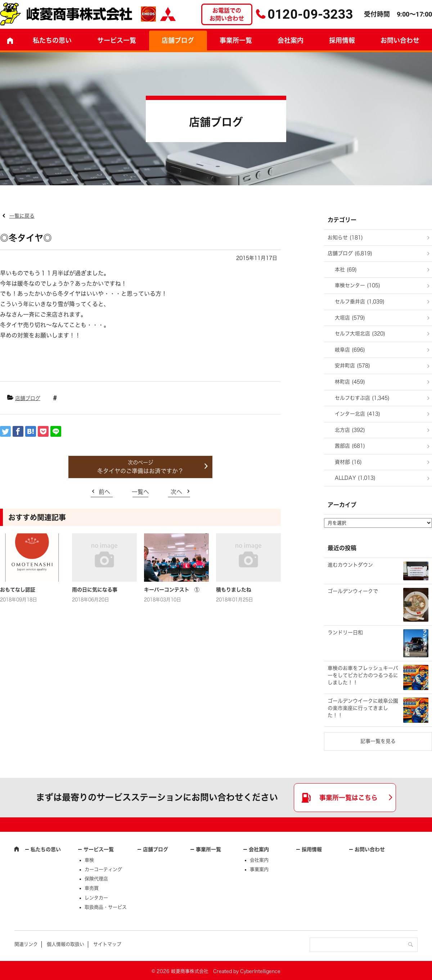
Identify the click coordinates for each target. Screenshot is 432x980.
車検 (89, 860)
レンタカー (96, 898)
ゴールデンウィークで (353, 591)
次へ (176, 492)
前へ (104, 492)
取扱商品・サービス (106, 907)
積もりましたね (234, 590)
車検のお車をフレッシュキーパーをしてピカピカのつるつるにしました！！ (363, 675)
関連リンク (26, 944)
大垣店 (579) (350, 318)
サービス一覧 (99, 849)
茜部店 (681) (350, 446)
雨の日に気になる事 (95, 590)
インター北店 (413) (357, 414)
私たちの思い (52, 40)
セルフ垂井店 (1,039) (360, 301)
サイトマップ (107, 944)
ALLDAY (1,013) (355, 478)
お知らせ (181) (345, 237)
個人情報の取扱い (66, 944)
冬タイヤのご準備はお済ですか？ (140, 471)
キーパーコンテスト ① (172, 590)
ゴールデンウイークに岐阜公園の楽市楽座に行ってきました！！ (363, 708)
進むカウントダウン (350, 565)
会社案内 (291, 40)
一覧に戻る (22, 216)
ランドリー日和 (345, 632)
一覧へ (140, 492)
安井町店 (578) (352, 366)
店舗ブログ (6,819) (350, 253)
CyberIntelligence (260, 971)
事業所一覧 (236, 40)
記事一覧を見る (378, 741)
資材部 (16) (348, 462)
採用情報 (342, 40)
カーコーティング (103, 869)
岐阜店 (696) (350, 350)
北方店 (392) (350, 430)
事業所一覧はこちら (348, 798)
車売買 (92, 888)
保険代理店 (96, 879)
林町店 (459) (350, 382)
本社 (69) (346, 269)
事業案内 (259, 869)
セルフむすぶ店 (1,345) (362, 398)
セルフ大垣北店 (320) (360, 334)
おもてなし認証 (18, 590)
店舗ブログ (178, 40)
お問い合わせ (370, 849)
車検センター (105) (357, 285)
